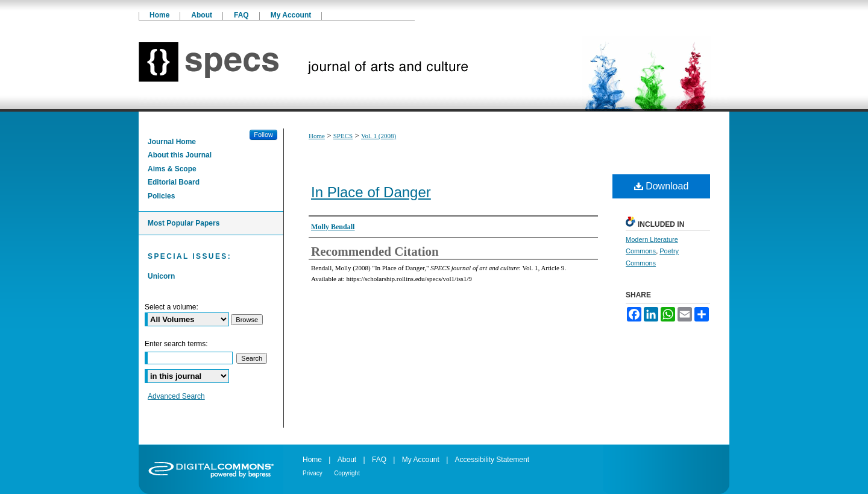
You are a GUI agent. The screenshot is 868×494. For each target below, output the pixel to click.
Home (317, 136)
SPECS (343, 136)
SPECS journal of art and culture (434, 66)
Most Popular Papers (184, 223)
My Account (421, 460)
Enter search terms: (176, 344)
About (347, 460)
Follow (263, 135)
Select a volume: (171, 307)
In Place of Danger (371, 192)
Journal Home (172, 142)
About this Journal (180, 155)
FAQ (379, 460)
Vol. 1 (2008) (379, 136)
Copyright (347, 473)
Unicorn (161, 276)
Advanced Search (176, 396)
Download (662, 186)
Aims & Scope (172, 169)
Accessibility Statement (492, 460)
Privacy (313, 473)
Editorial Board (174, 182)
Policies (161, 196)
